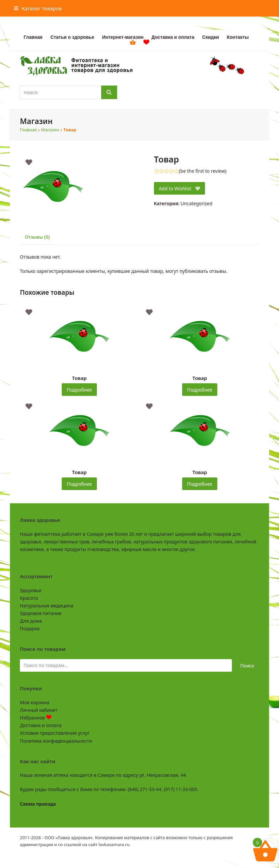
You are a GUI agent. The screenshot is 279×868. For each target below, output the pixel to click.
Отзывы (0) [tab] (37, 237)
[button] (38, 8)
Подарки (30, 628)
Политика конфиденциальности (56, 741)
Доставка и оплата (41, 725)
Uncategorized (196, 203)
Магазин (50, 130)
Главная (28, 130)
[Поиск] (109, 92)
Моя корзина (35, 702)
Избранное (36, 718)
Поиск (247, 666)
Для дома (31, 621)
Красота (29, 598)
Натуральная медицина (47, 606)
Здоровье (31, 590)
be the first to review (203, 171)
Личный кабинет (39, 710)
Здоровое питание (41, 613)
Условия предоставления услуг (55, 733)
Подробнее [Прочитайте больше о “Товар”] (79, 390)
